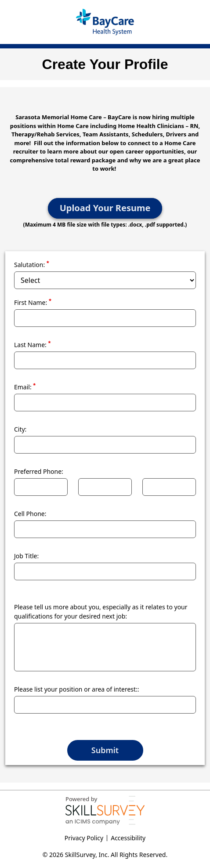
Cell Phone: (30, 514)
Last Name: (32, 344)
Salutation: (32, 264)
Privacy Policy (84, 838)
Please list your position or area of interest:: (77, 689)
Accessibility (128, 838)
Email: (25, 387)
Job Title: (26, 556)
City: (20, 429)
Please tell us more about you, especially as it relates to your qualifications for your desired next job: (101, 612)
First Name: (33, 302)
